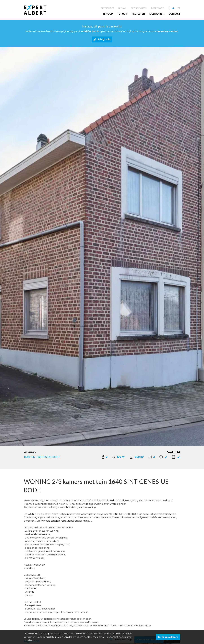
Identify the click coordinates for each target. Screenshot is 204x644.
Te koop (108, 14)
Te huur (122, 14)
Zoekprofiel (158, 8)
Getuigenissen (139, 8)
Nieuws (122, 8)
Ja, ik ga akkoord (168, 637)
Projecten (138, 14)
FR (179, 8)
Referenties (107, 8)
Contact (174, 14)
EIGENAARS (156, 14)
